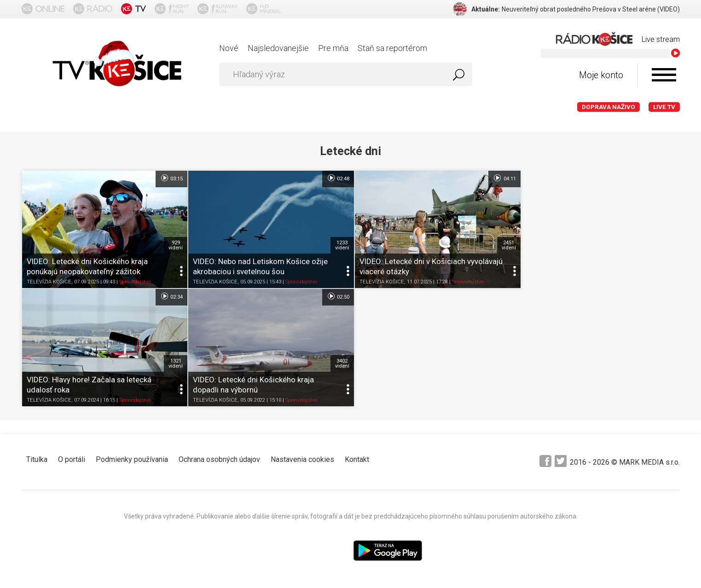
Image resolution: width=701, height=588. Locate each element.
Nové (229, 48)
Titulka (37, 457)
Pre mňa (333, 48)
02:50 (170, 295)
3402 (174, 361)
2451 (503, 244)
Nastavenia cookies (302, 457)
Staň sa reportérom (392, 48)
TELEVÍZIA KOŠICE (49, 280)
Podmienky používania (132, 457)
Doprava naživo (608, 107)
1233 (339, 244)
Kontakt (357, 457)
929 (174, 244)
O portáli (72, 457)
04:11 (499, 178)
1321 (668, 244)
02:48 (334, 178)
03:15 (170, 178)
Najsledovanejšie (278, 48)
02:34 (663, 178)
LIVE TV (664, 107)
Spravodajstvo (135, 280)
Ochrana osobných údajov (219, 457)
